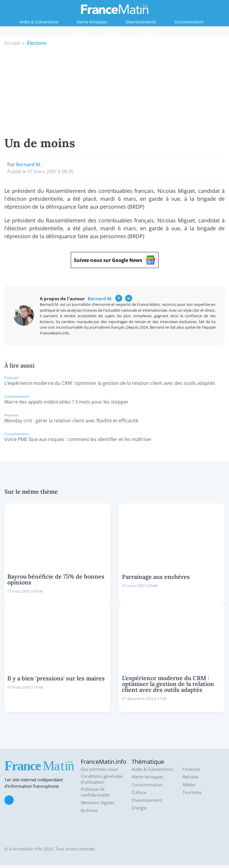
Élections (37, 43)
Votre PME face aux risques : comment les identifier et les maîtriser (78, 439)
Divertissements (141, 22)
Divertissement (147, 800)
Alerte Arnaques (92, 22)
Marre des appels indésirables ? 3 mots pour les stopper (66, 402)
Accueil (12, 43)
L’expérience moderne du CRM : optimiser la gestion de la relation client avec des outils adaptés (110, 383)
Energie (81, 34)
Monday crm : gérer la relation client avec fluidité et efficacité (71, 421)
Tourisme (192, 792)
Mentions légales (98, 803)
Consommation (189, 22)
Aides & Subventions (39, 22)
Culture (139, 792)
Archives (89, 810)
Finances (114, 34)
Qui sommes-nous (99, 769)
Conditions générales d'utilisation (102, 779)
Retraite (148, 34)
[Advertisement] (115, 90)
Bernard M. (29, 164)
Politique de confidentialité (95, 792)
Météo (189, 785)
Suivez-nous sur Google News (115, 260)
